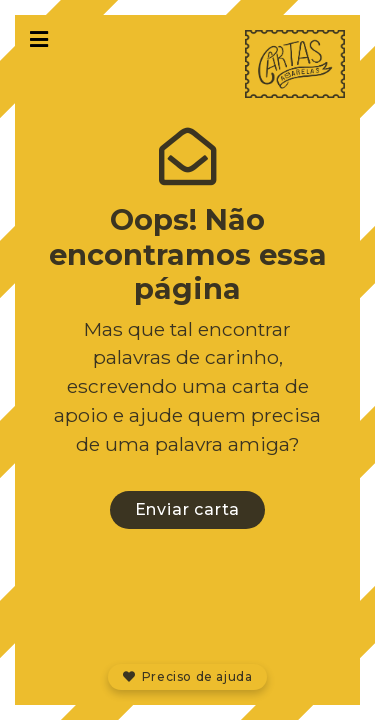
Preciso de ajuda (188, 676)
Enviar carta (188, 509)
